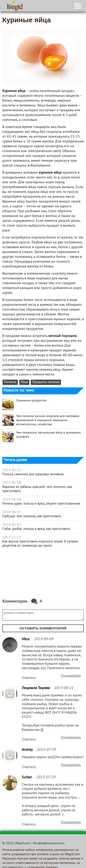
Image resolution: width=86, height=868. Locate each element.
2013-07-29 (46, 750)
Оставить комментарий (43, 628)
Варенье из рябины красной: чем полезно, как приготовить (37, 489)
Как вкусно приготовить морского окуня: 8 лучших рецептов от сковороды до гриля (40, 544)
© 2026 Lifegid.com (16, 843)
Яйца (24, 382)
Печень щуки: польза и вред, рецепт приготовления (41, 504)
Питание (10, 382)
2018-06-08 (12, 483)
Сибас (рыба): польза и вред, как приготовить (36, 529)
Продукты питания (46, 382)
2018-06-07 (12, 512)
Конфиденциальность (49, 843)
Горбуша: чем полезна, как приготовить (32, 516)
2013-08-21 (64, 688)
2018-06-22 (12, 470)
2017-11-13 (12, 537)
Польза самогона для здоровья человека (33, 474)
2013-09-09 (43, 639)
